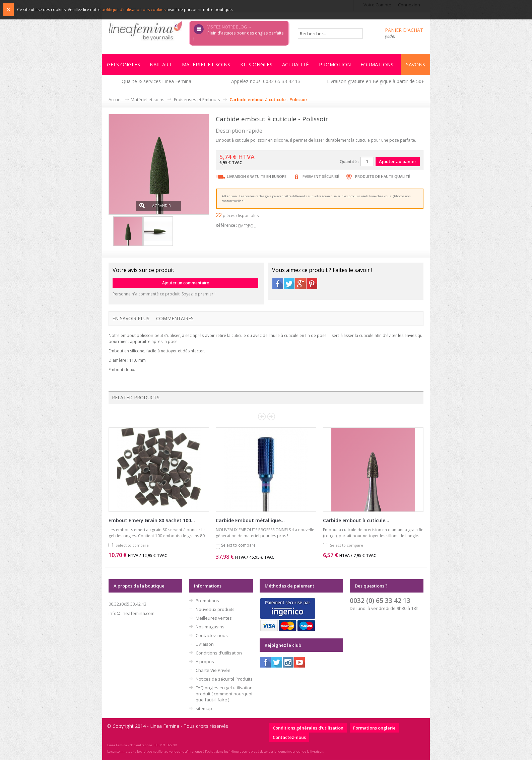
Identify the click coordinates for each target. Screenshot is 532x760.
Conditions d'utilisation (219, 653)
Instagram (288, 663)
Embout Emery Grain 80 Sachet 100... (152, 521)
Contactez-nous (212, 636)
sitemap (204, 709)
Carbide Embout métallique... (250, 521)
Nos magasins (210, 627)
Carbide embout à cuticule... (356, 521)
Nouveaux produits (215, 610)
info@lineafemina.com (131, 614)
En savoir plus (131, 319)
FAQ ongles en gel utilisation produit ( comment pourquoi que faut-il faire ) (224, 694)
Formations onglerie (374, 728)
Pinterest (312, 284)
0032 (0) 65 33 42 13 (380, 601)
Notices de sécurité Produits (224, 679)
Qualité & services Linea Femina (156, 82)
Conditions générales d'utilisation (308, 728)
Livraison (205, 644)
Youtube (300, 663)
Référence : (226, 226)
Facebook (278, 284)
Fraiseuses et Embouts (197, 100)
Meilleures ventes (214, 618)
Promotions (207, 601)
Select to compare (132, 545)
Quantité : (349, 162)
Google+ (301, 284)
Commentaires (175, 319)
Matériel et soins (148, 100)
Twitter (289, 284)
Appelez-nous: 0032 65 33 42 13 (266, 82)
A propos (205, 662)
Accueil (116, 100)
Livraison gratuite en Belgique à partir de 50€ (376, 82)
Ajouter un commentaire (186, 283)
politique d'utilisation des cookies (134, 10)
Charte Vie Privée (213, 671)
